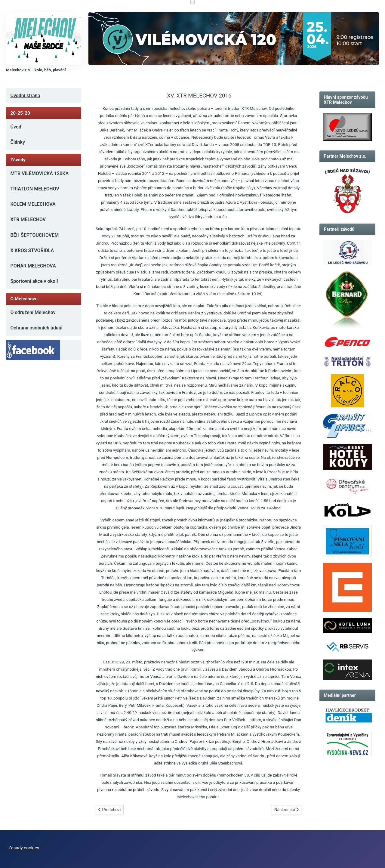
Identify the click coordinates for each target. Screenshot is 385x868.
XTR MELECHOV (28, 219)
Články (18, 142)
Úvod (16, 127)
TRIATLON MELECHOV (35, 189)
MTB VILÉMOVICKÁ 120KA (39, 173)
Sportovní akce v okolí (34, 281)
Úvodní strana (25, 96)
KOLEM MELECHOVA (33, 204)
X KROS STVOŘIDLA (32, 250)
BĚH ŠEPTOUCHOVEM (34, 235)
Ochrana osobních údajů (36, 328)
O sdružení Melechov (33, 312)
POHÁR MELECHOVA (33, 266)
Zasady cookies (24, 848)
